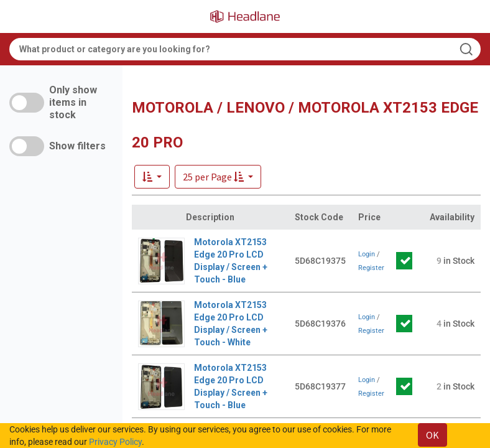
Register (371, 268)
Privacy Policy (115, 442)
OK (432, 435)
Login (367, 254)
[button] (218, 177)
